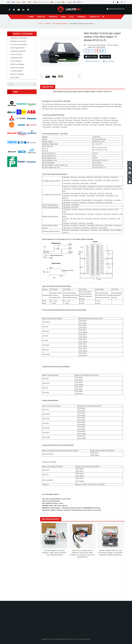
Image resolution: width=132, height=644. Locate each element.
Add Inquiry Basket (93, 61)
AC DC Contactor (16, 61)
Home (41, 24)
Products (48, 24)
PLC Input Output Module (60, 24)
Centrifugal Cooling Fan (18, 51)
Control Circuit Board (17, 68)
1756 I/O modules (113, 45)
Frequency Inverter (16, 58)
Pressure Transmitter (17, 74)
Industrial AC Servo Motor (19, 38)
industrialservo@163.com (117, 9)
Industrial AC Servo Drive (18, 41)
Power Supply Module (17, 48)
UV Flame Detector (17, 71)
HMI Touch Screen (16, 54)
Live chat (105, 57)
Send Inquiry (91, 57)
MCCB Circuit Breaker (18, 64)
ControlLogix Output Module (97, 45)
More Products (15, 77)
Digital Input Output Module (96, 47)
